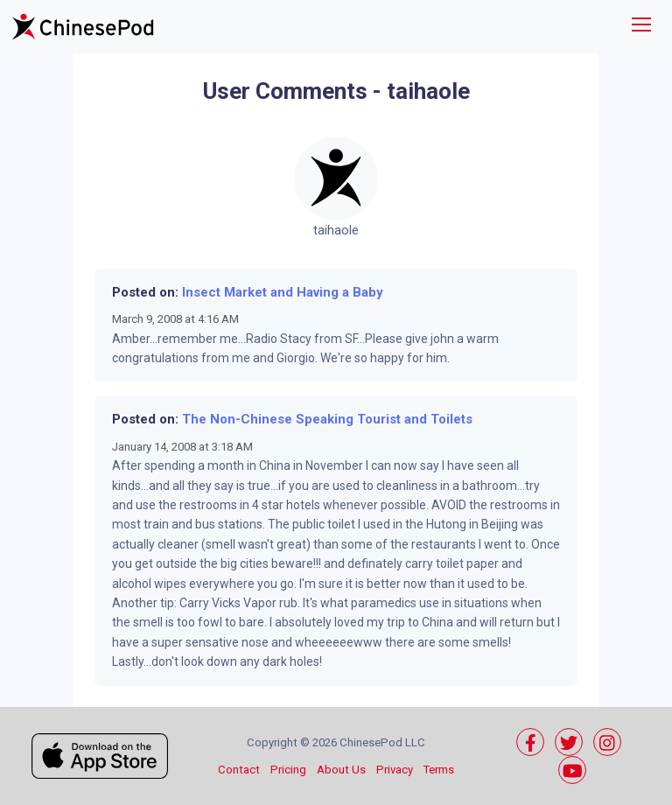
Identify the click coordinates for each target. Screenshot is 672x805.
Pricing (288, 770)
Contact (239, 770)
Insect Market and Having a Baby (283, 292)
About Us (341, 770)
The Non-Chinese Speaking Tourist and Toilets (327, 419)
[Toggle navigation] (641, 27)
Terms (439, 770)
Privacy (395, 770)
